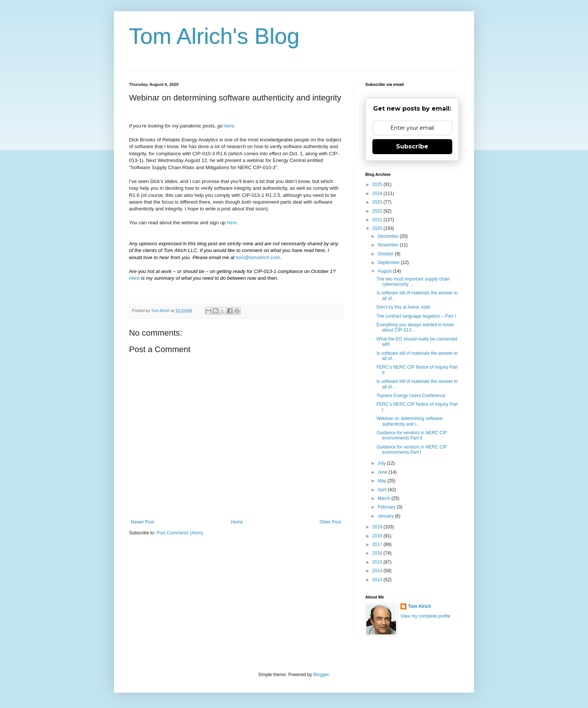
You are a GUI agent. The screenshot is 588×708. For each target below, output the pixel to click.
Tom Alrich (419, 606)
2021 (378, 220)
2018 (378, 536)
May (382, 481)
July (382, 463)
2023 (378, 202)
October (386, 254)
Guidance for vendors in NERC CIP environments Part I (412, 450)
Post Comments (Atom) (180, 533)
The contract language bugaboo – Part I (416, 316)
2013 (378, 580)
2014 (378, 571)
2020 (378, 228)
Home (237, 522)
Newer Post (142, 522)
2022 (378, 211)
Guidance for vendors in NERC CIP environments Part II (412, 435)
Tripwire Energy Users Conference (411, 396)
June (383, 472)
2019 (378, 527)
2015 (378, 562)
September (389, 262)
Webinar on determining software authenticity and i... (409, 421)
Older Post (330, 522)
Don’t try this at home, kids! (404, 307)
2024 (378, 193)
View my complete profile (425, 616)
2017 (378, 544)
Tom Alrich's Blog (214, 36)
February (387, 507)
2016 (378, 553)
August (385, 271)
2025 (378, 184)
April (383, 490)
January (386, 516)
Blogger (321, 675)
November (389, 245)
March (385, 498)
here (232, 223)
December (389, 236)
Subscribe (412, 146)
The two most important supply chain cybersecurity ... (413, 282)
